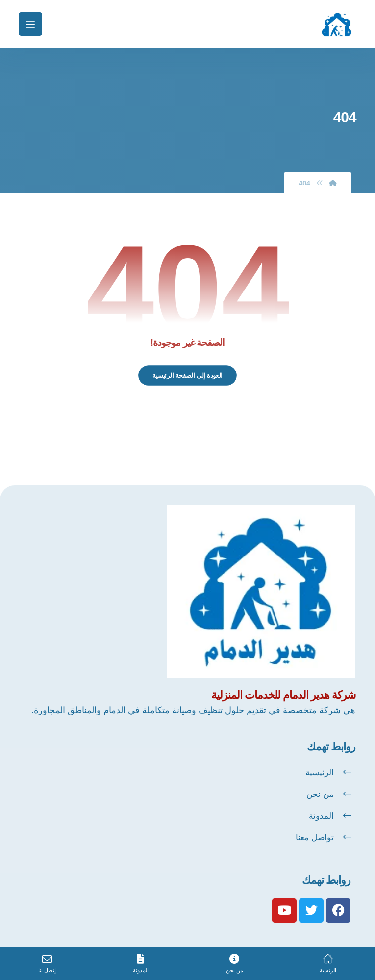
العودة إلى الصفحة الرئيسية (187, 375)
